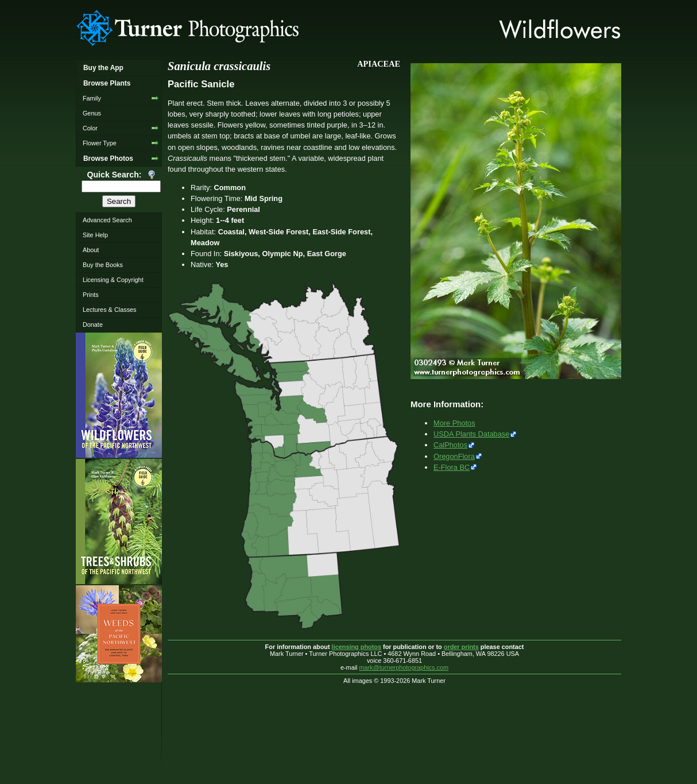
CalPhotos (450, 445)
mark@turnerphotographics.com (404, 667)
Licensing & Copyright (113, 280)
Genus (92, 113)
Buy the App (103, 68)
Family (92, 98)
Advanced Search (107, 220)
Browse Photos (108, 159)
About (91, 250)
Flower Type (100, 143)
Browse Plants (107, 83)
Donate (93, 325)
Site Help (95, 235)
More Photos (454, 423)
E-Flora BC (452, 467)
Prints (91, 295)
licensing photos (357, 647)
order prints (461, 647)
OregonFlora (454, 456)
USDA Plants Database (471, 434)
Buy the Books (103, 265)
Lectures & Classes (110, 310)
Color (90, 128)
